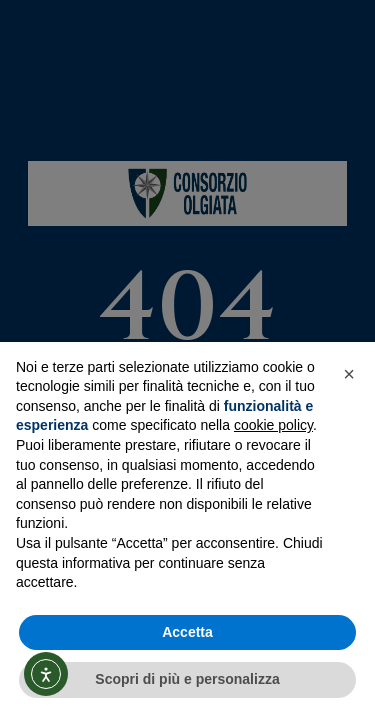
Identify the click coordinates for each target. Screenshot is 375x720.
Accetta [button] (187, 632)
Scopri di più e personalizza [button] (187, 679)
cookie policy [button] (273, 425)
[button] (349, 374)
